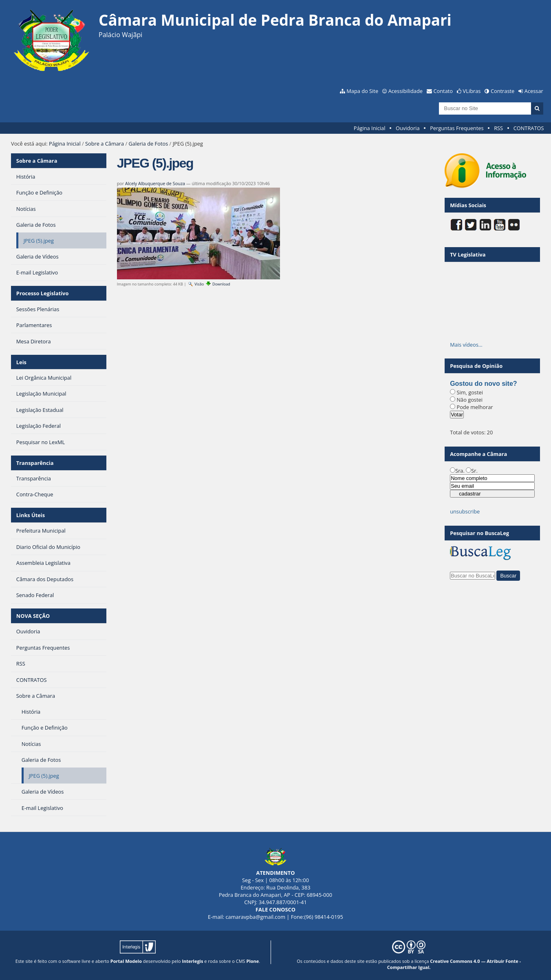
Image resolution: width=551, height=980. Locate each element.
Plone (252, 961)
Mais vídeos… (466, 345)
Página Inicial (370, 128)
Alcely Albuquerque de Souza (155, 183)
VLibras (472, 91)
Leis (21, 362)
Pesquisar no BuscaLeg (479, 533)
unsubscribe (465, 511)
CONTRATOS (529, 128)
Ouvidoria (408, 128)
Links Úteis (31, 515)
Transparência (35, 463)
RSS (498, 128)
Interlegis (192, 961)
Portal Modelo (126, 961)
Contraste (503, 91)
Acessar (534, 91)
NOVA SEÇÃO (33, 616)
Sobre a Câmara (105, 144)
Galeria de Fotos (149, 144)
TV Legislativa (468, 254)
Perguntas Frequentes (457, 128)
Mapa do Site (362, 91)
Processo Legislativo (42, 293)
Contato (443, 91)
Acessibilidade (406, 91)
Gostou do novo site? (483, 384)
